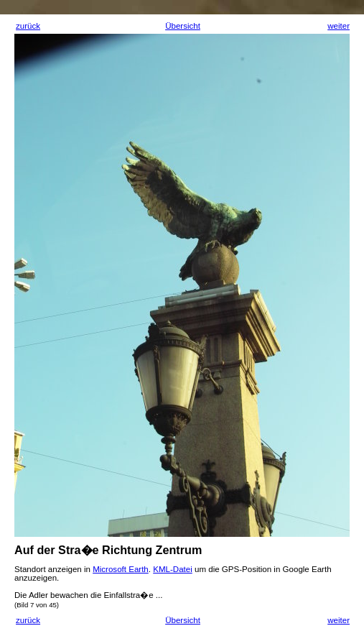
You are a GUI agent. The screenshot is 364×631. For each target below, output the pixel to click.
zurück (28, 26)
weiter (339, 26)
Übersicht (183, 26)
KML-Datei (173, 569)
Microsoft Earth (121, 569)
